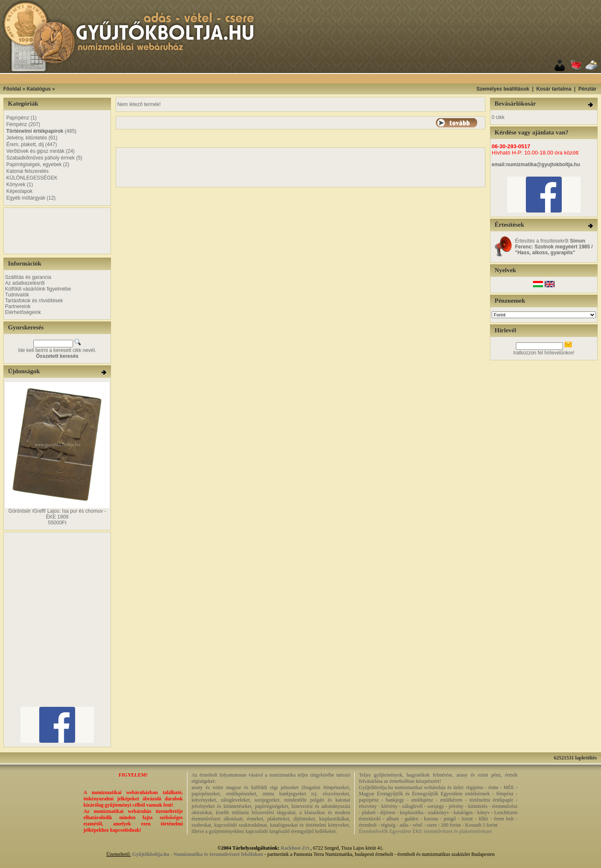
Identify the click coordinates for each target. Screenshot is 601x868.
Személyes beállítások (503, 89)
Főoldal (12, 89)
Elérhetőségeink (23, 312)
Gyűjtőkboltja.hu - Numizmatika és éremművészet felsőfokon (197, 854)
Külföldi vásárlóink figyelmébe (38, 289)
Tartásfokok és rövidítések (34, 301)
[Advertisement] (311, 79)
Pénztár (587, 89)
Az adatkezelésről (25, 283)
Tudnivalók (17, 295)
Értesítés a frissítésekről (554, 247)
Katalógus (39, 89)
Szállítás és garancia (28, 277)
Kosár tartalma (554, 89)
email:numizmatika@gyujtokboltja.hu (536, 164)
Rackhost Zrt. (296, 848)
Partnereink (18, 306)
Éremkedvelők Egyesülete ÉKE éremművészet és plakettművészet (425, 831)
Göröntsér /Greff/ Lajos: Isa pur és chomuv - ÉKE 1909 (57, 514)
